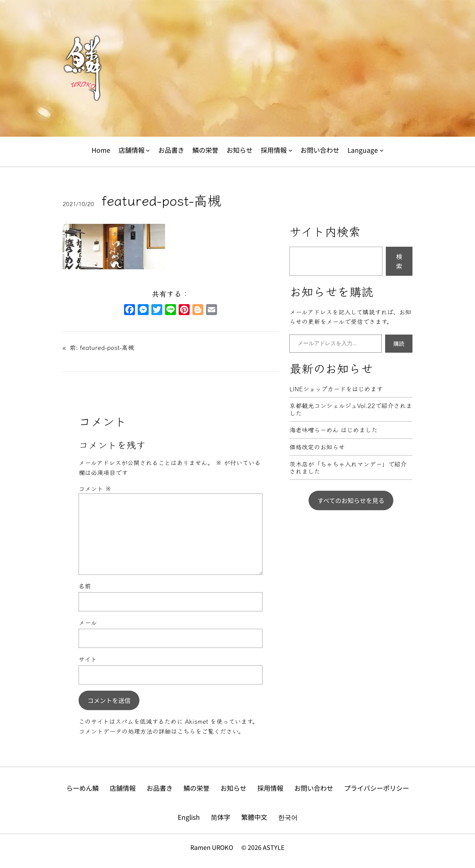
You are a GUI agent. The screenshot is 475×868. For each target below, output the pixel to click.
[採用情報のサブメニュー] (290, 150)
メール (88, 622)
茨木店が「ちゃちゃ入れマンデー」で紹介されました (348, 468)
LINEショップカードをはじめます (336, 389)
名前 (85, 586)
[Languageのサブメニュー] (382, 150)
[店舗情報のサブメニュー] (148, 150)
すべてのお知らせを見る (351, 500)
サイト (88, 659)
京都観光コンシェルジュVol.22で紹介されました (351, 409)
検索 (399, 261)
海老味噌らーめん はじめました (334, 430)
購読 (399, 343)
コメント (95, 488)
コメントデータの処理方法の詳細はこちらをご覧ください (158, 731)
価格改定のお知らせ (317, 447)
